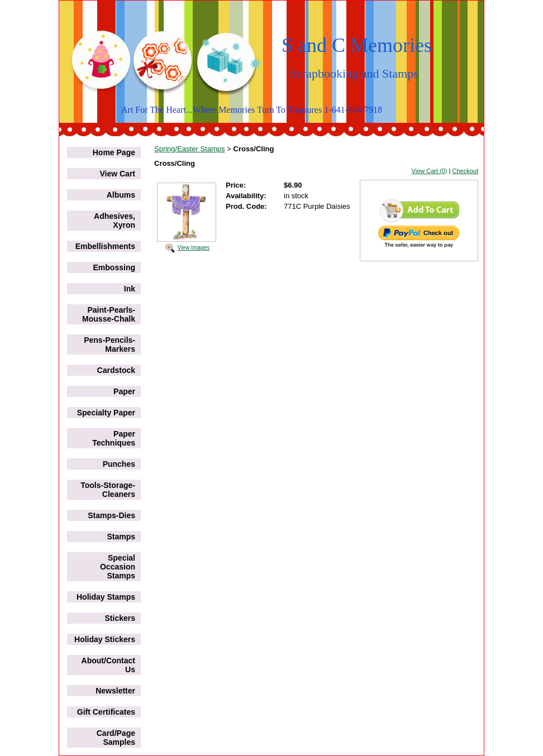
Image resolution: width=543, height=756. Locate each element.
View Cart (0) (430, 171)
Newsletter (115, 691)
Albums (121, 195)
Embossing (114, 267)
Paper (124, 391)
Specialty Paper (106, 413)
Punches (119, 464)
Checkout (465, 171)
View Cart (117, 174)
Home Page (114, 152)
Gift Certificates (106, 712)
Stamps (121, 537)
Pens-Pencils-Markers (109, 344)
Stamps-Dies (111, 515)
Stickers (120, 618)
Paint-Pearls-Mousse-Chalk (109, 314)
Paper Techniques (114, 438)
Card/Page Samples (116, 738)
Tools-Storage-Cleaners (108, 490)
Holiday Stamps (106, 597)
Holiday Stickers (105, 639)
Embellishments (105, 246)
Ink (130, 289)
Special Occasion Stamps (118, 567)
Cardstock (116, 370)
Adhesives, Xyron (115, 221)
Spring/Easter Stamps (189, 149)
